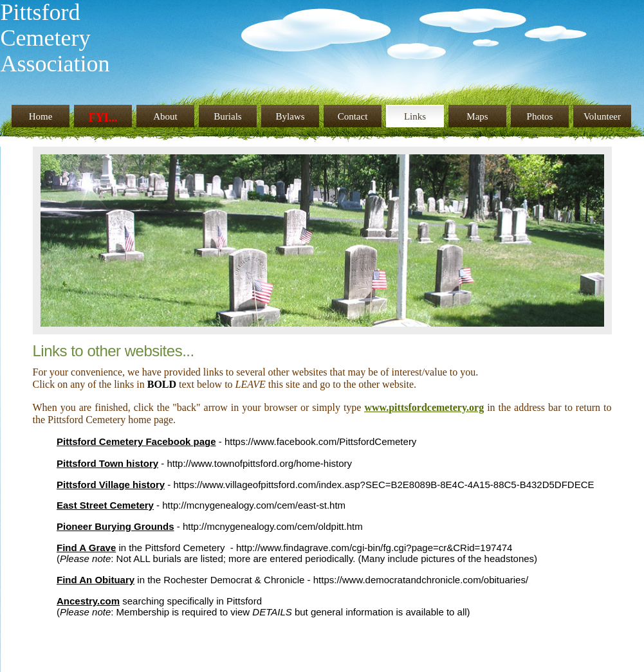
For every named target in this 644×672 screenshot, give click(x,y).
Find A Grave (86, 548)
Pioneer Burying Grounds (115, 526)
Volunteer (602, 116)
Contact (353, 116)
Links (415, 116)
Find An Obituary (96, 580)
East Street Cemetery (105, 505)
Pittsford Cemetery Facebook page (136, 441)
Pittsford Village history (111, 485)
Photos (540, 116)
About (165, 116)
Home (41, 116)
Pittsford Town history (107, 463)
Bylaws (290, 116)
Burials (227, 116)
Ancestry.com (88, 601)
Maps (477, 116)
